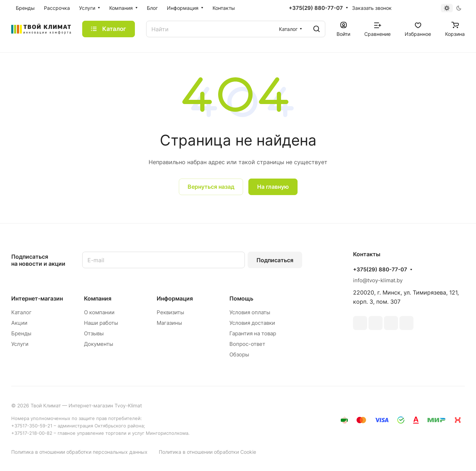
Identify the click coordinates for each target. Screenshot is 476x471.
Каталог (21, 312)
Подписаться (275, 260)
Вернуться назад (211, 187)
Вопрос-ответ (247, 344)
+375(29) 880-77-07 (316, 8)
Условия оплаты (250, 312)
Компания (98, 298)
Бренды (21, 333)
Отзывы (94, 333)
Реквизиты (170, 312)
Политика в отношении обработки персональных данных (79, 452)
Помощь (241, 298)
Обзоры (239, 354)
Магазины (169, 323)
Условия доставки (252, 323)
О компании (99, 312)
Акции (19, 323)
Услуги (20, 344)
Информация (175, 298)
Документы (99, 344)
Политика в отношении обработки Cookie (207, 452)
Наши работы (101, 323)
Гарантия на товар (253, 333)
